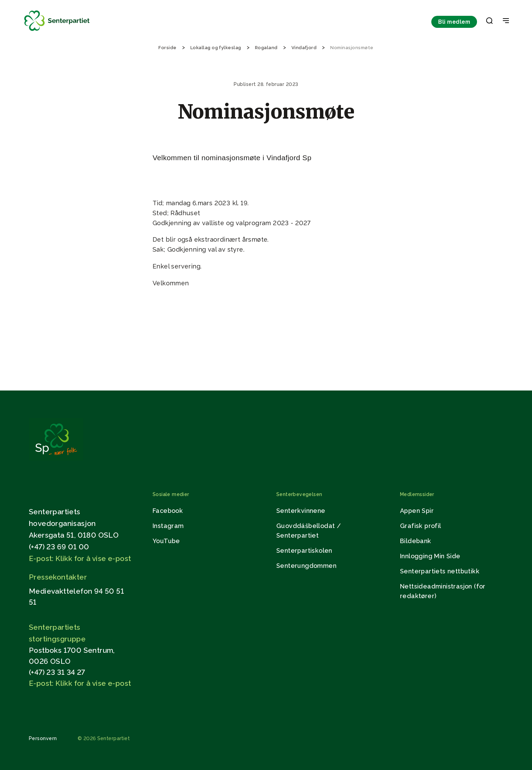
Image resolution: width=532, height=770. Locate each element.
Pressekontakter (58, 577)
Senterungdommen (306, 566)
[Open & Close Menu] (506, 21)
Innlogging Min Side (430, 556)
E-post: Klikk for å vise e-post (80, 558)
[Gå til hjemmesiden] (56, 459)
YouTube (166, 541)
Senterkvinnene (301, 511)
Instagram (168, 526)
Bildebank (416, 541)
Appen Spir (417, 511)
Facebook (168, 511)
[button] (489, 22)
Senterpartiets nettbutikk (440, 571)
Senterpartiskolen (304, 551)
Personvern (43, 738)
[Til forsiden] (57, 31)
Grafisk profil (421, 526)
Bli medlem (454, 22)
